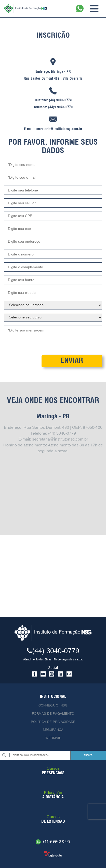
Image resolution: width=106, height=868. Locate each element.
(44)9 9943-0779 (53, 841)
